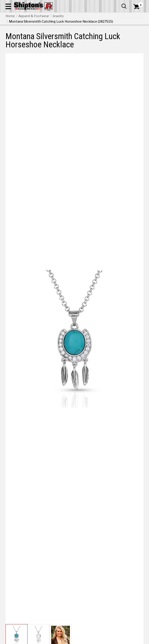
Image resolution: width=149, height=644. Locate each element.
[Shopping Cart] (138, 7)
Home (10, 16)
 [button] (124, 6)
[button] (8, 6)
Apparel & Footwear (34, 16)
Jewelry (58, 16)
